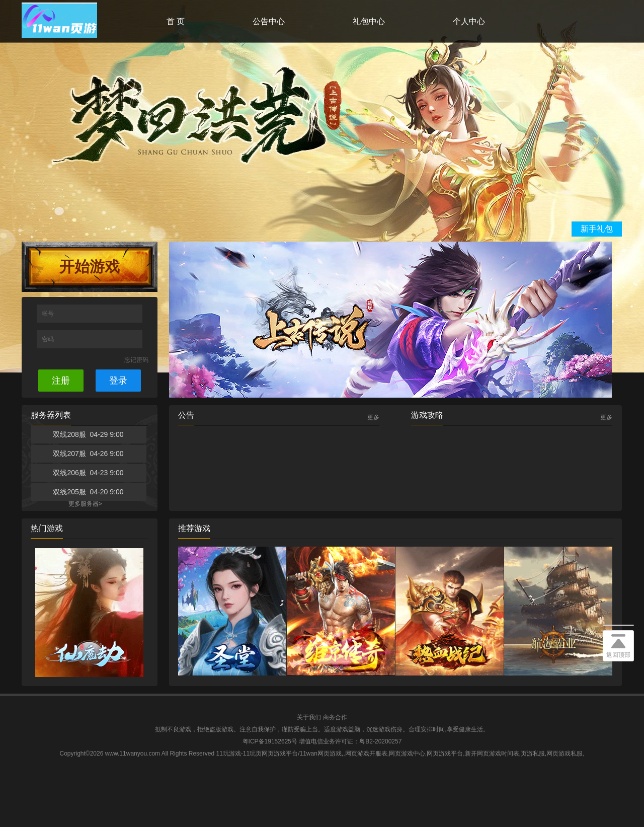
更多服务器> (85, 504)
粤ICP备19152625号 (270, 741)
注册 (61, 381)
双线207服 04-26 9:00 (88, 454)
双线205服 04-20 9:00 (88, 492)
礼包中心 (369, 21)
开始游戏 (90, 267)
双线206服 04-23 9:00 (88, 473)
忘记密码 (136, 360)
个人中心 (469, 21)
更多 (373, 417)
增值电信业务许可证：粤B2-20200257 (350, 741)
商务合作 (335, 717)
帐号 (49, 314)
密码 (49, 339)
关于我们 (309, 717)
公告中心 (269, 21)
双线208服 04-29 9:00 (88, 434)
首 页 (176, 21)
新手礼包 (597, 229)
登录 (118, 381)
